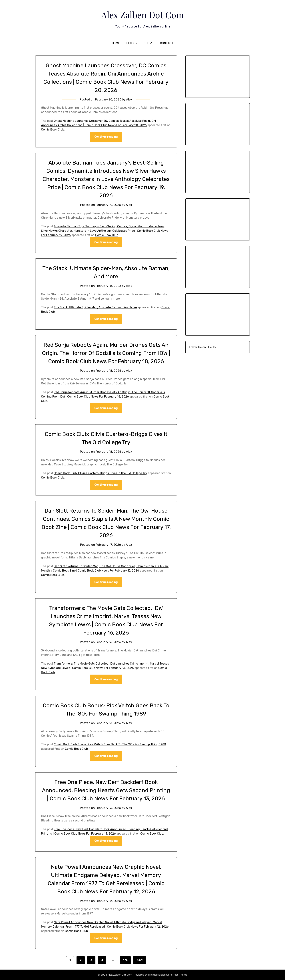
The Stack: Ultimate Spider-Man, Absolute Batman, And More (95, 307)
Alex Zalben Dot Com (142, 15)
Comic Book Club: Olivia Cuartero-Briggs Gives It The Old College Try (100, 473)
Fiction (132, 43)
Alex (129, 99)
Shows (149, 43)
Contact (167, 43)
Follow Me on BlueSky (203, 347)
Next (140, 960)
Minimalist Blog (157, 975)
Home (116, 43)
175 (125, 960)
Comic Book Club (53, 130)
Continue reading (106, 137)
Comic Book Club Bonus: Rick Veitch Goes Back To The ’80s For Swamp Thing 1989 (110, 744)
